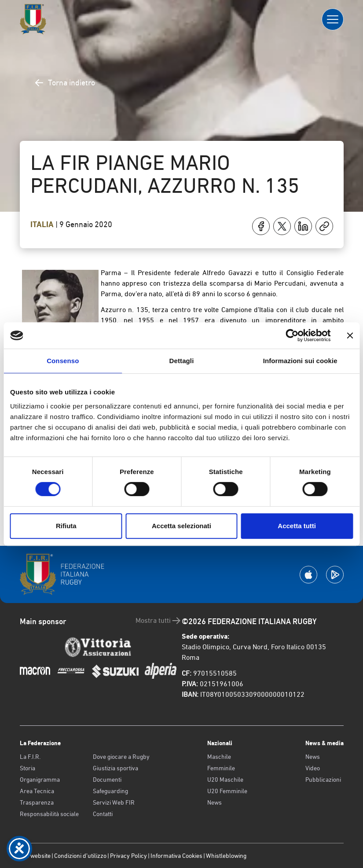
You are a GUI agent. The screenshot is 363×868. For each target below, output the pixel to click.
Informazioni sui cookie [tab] (300, 361)
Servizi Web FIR (114, 802)
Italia (43, 224)
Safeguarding (110, 791)
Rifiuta (66, 526)
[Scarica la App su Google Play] (335, 575)
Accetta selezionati (181, 526)
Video (313, 768)
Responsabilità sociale (49, 814)
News (214, 802)
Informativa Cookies (176, 856)
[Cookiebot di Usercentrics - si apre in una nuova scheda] (292, 335)
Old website (35, 856)
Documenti (107, 780)
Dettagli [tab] (182, 361)
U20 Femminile (227, 791)
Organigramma (40, 780)
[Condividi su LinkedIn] (303, 226)
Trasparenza (37, 802)
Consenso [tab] (63, 361)
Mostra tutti (159, 621)
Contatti (103, 814)
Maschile (219, 757)
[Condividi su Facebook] (261, 226)
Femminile (221, 768)
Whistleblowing (226, 856)
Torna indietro (64, 83)
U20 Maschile (225, 780)
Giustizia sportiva (115, 768)
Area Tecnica (37, 791)
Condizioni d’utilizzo (80, 856)
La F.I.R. (30, 757)
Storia (27, 768)
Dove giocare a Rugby (121, 757)
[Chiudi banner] (350, 335)
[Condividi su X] (282, 226)
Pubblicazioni (323, 780)
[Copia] (324, 226)
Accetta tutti (297, 526)
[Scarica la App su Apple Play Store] (308, 575)
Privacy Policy (128, 856)
